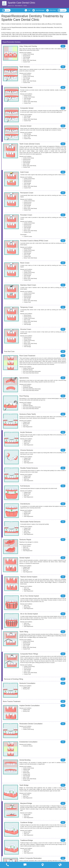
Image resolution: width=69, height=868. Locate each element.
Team (25, 6)
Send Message (38, 10)
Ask (64, 46)
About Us (11, 6)
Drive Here (51, 10)
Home (6, 10)
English (62, 10)
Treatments (19, 6)
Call (27, 10)
